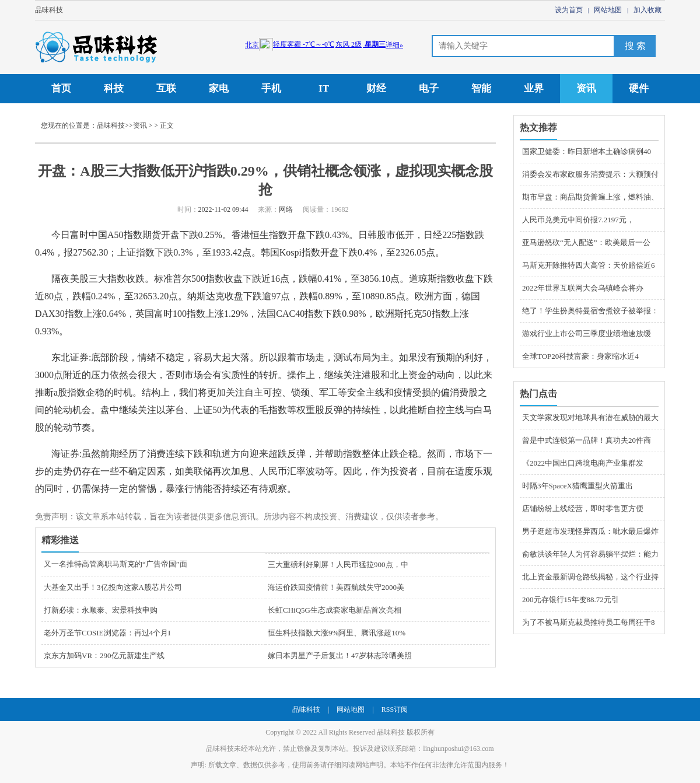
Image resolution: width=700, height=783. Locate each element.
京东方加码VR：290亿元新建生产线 (104, 656)
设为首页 (569, 10)
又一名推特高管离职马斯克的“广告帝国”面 (116, 564)
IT (324, 88)
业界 (534, 88)
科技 (114, 88)
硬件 (639, 88)
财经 (376, 88)
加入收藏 (647, 10)
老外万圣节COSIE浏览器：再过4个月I (107, 633)
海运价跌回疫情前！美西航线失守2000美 (336, 587)
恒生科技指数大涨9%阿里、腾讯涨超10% (337, 633)
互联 (166, 88)
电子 (429, 88)
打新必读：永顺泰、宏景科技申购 (101, 610)
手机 (271, 88)
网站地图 (608, 10)
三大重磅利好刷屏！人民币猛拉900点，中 (338, 564)
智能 (481, 88)
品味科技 (49, 10)
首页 (61, 88)
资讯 (586, 88)
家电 (219, 88)
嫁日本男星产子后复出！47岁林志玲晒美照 (340, 656)
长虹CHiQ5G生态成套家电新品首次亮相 (335, 610)
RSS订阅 (395, 709)
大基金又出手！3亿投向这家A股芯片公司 (113, 587)
